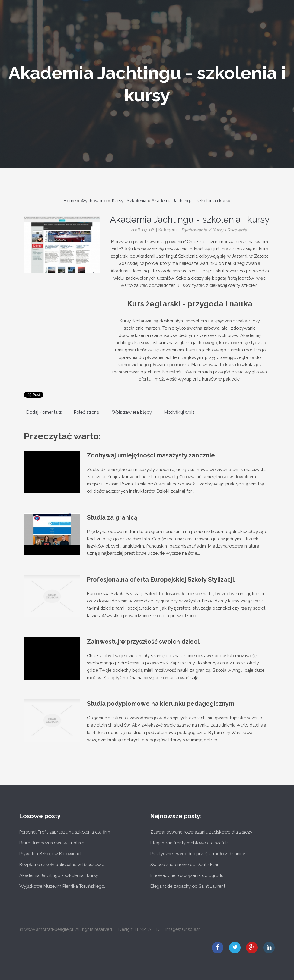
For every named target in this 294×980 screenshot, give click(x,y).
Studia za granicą (112, 517)
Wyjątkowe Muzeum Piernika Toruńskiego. (62, 886)
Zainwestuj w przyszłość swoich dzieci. (144, 642)
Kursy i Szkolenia (129, 201)
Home (70, 201)
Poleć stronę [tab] (87, 412)
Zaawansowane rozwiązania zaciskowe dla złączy (201, 832)
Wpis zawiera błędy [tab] (132, 412)
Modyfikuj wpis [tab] (179, 412)
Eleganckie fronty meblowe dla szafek (189, 843)
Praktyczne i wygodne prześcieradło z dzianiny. (198, 854)
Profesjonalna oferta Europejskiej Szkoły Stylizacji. (161, 580)
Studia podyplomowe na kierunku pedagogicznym (161, 704)
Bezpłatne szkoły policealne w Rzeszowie (62, 864)
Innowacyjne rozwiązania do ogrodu (187, 875)
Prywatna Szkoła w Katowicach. (51, 854)
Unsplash (191, 929)
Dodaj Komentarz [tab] (44, 412)
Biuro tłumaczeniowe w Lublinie (52, 843)
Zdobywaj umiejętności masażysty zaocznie (151, 455)
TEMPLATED (147, 929)
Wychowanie (94, 201)
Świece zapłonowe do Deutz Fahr (184, 864)
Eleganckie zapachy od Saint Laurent (188, 886)
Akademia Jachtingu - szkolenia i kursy (191, 201)
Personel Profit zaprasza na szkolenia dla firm (65, 832)
